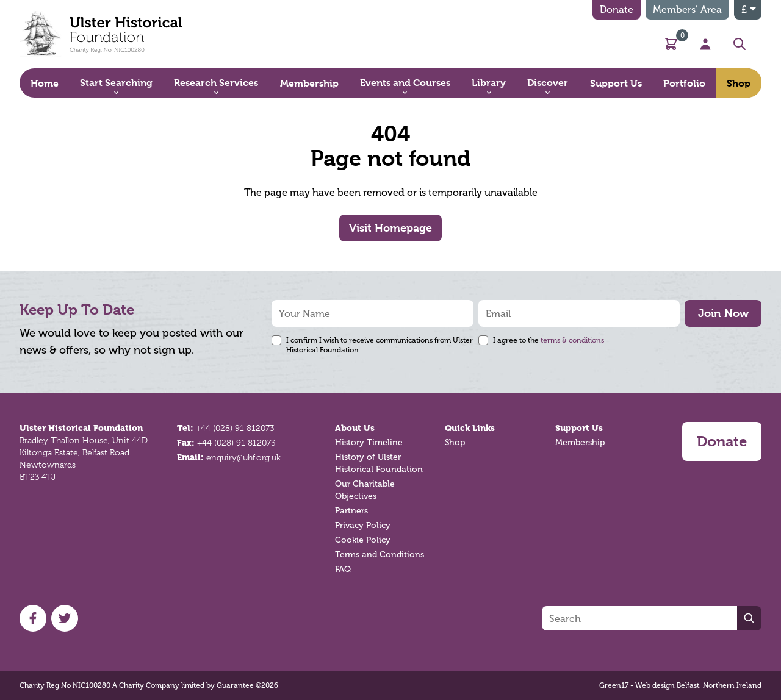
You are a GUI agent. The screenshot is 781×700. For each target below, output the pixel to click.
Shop (455, 442)
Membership (580, 442)
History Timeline (369, 442)
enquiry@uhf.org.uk (243, 457)
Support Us (579, 428)
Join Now (723, 313)
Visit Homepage (390, 228)
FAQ (343, 569)
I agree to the (549, 340)
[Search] (639, 618)
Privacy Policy (363, 525)
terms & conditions (572, 340)
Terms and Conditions (380, 555)
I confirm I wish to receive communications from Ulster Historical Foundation (380, 345)
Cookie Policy (363, 540)
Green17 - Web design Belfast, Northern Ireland (680, 685)
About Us (355, 428)
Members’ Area (687, 9)
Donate (617, 9)
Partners (351, 511)
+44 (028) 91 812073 (235, 428)
